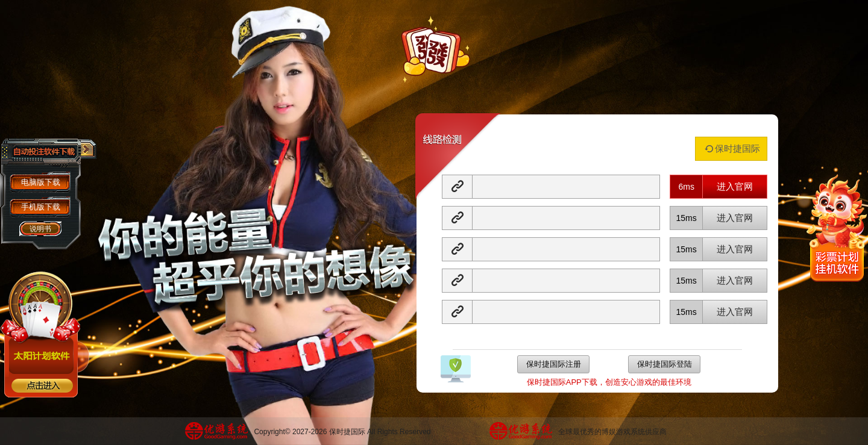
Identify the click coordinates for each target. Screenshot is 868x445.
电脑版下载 (41, 182)
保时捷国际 (731, 148)
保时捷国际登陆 (665, 364)
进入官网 (735, 186)
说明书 (40, 229)
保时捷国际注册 (554, 364)
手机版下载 (41, 207)
